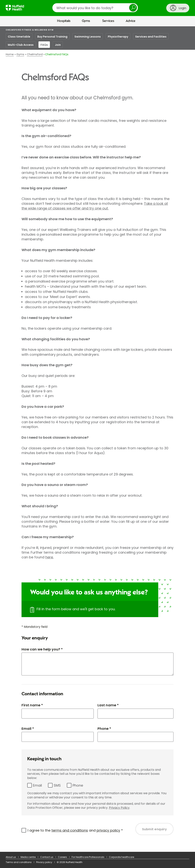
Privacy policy (44, 862)
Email (37, 785)
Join (58, 45)
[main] (97, 439)
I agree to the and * (75, 830)
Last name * (108, 705)
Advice (131, 21)
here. (49, 557)
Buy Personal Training (52, 37)
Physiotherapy (118, 37)
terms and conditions (70, 830)
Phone (78, 785)
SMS (57, 785)
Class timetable (19, 37)
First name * (32, 705)
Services (108, 21)
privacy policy (108, 830)
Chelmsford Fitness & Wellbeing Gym (30, 30)
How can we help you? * (42, 649)
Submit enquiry (155, 829)
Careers (62, 857)
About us (11, 857)
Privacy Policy (119, 808)
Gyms (86, 21)
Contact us (47, 857)
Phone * (104, 729)
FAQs (44, 45)
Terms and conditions (19, 862)
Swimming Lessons (88, 37)
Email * (28, 729)
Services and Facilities (151, 37)
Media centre (28, 857)
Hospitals (64, 21)
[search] (95, 8)
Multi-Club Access (21, 45)
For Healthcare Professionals (88, 857)
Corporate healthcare (121, 857)
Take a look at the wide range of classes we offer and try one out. (95, 206)
